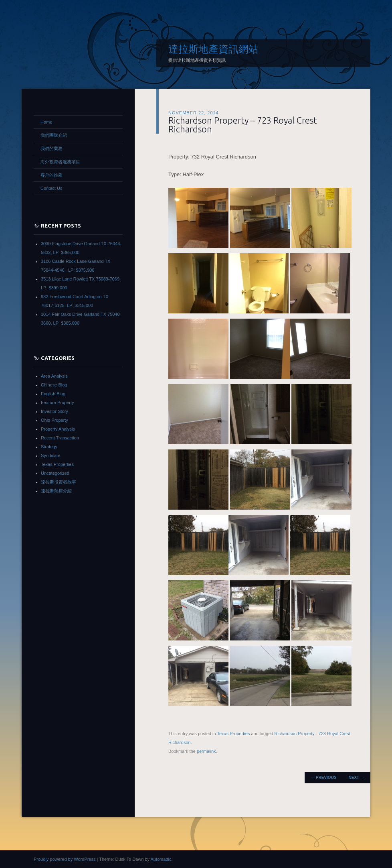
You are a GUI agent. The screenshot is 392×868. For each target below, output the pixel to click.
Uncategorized (55, 473)
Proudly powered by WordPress (65, 859)
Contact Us (51, 188)
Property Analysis (58, 429)
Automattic (161, 859)
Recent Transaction (60, 438)
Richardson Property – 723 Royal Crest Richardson (243, 125)
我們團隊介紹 (54, 135)
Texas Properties (233, 734)
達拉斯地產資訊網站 (213, 49)
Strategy (49, 447)
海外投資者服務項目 (60, 162)
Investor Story (55, 411)
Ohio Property (55, 420)
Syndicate (51, 455)
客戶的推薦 (52, 175)
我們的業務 (52, 148)
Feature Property (58, 402)
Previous (323, 778)
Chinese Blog (54, 385)
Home (46, 122)
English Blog (53, 394)
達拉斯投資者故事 (59, 482)
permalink (206, 751)
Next (357, 778)
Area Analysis (54, 376)
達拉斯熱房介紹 (56, 491)
